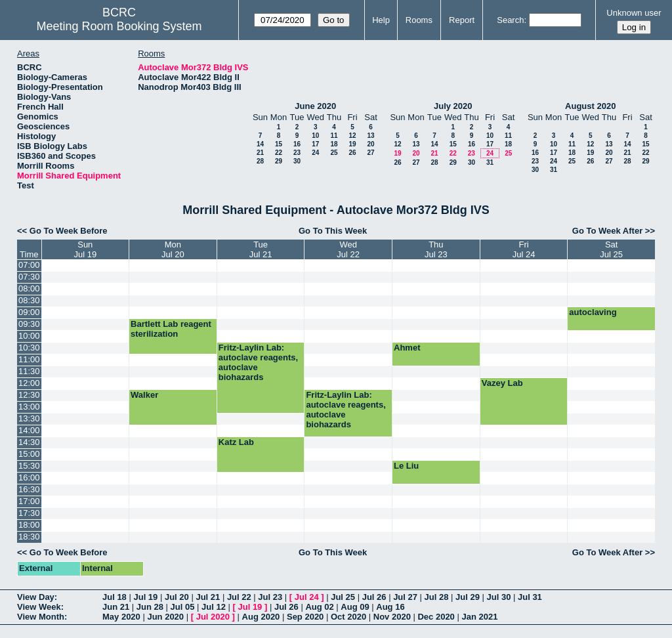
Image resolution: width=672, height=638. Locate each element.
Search (510, 20)
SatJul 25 (611, 249)
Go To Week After (607, 231)
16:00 (29, 478)
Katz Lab (236, 442)
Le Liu (406, 466)
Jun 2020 (165, 617)
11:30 (29, 371)
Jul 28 (437, 597)
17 (315, 144)
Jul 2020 (213, 617)
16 (297, 144)
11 (334, 136)
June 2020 (315, 106)
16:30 (29, 489)
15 (279, 144)
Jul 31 (530, 597)
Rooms (419, 20)
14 (260, 144)
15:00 (29, 454)
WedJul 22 (348, 249)
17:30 (29, 513)
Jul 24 (307, 597)
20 (370, 144)
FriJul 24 (524, 249)
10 (315, 136)
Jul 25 (343, 597)
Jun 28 (150, 607)
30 (297, 161)
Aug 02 (319, 607)
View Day (36, 597)
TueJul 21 (261, 249)
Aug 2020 (261, 617)
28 (260, 161)
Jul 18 (115, 597)
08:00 (29, 288)
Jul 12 (214, 607)
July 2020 (453, 106)
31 (490, 162)
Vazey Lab (502, 383)
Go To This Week (333, 231)
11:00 (29, 359)
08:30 (29, 300)
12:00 (29, 383)
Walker (144, 395)
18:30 (29, 537)
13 (370, 136)
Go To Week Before (69, 231)
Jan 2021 (479, 617)
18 (334, 144)
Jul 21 (208, 597)
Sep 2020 (305, 617)
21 (260, 153)
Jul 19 (145, 597)
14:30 (29, 442)
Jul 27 (405, 597)
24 (315, 153)
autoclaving (593, 312)
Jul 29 (468, 597)
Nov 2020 (392, 617)
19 (352, 144)
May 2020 (121, 617)
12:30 (29, 395)
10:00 (29, 336)
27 (370, 153)
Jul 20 (177, 597)
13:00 (29, 407)
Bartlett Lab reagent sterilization (171, 329)
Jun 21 (116, 607)
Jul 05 (183, 607)
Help (381, 20)
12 (352, 136)
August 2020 (590, 106)
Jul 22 (239, 597)
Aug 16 (390, 607)
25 (334, 153)
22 (279, 153)
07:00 (29, 265)
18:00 (29, 525)
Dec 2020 (436, 617)
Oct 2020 (348, 617)
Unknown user (634, 13)
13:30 (29, 418)
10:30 (29, 348)
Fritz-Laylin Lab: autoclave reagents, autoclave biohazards (258, 362)
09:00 (29, 312)
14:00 (29, 430)
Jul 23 (270, 597)
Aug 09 (355, 607)
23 (297, 153)
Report (462, 20)
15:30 (29, 466)
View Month (41, 617)
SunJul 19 (85, 249)
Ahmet (407, 348)
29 (279, 161)
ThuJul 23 (436, 249)
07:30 (29, 277)
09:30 (29, 324)
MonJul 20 (173, 249)
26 (352, 153)
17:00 (29, 501)
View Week (39, 607)
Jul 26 (374, 597)
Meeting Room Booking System (119, 26)
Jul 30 (499, 597)
